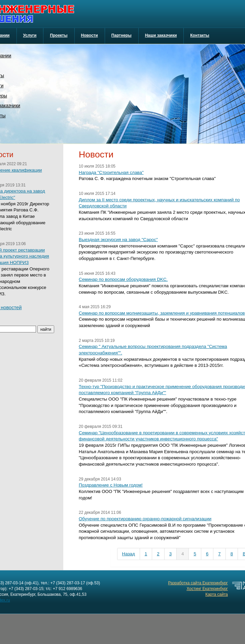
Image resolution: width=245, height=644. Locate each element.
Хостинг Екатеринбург (207, 589)
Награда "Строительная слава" (111, 172)
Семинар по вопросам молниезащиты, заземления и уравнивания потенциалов (162, 313)
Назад (129, 554)
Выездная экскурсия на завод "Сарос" (118, 240)
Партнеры (121, 35)
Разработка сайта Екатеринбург (198, 583)
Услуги (30, 35)
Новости (90, 35)
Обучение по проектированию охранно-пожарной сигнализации (145, 519)
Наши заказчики (161, 35)
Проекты (59, 35)
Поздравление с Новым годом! (111, 485)
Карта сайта (217, 594)
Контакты (200, 35)
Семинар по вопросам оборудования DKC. (123, 279)
